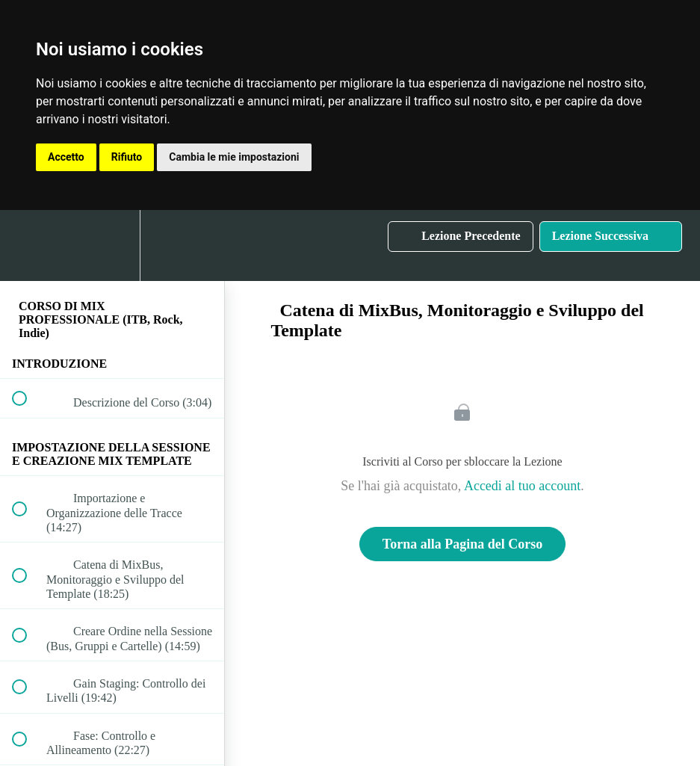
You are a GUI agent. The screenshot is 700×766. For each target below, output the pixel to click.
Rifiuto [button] (127, 157)
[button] (28, 245)
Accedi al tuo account (522, 486)
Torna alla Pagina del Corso (462, 544)
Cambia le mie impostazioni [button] (234, 157)
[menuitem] (112, 245)
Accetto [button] (66, 157)
